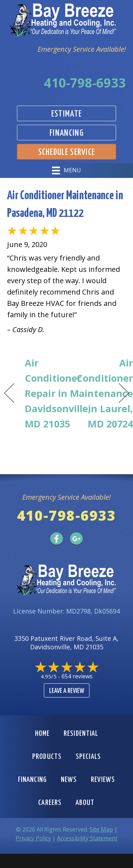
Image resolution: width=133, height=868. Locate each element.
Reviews (103, 780)
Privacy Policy (33, 838)
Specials (88, 757)
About (85, 803)
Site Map (101, 829)
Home (42, 734)
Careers (50, 803)
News (69, 780)
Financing (32, 780)
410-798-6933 (85, 83)
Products (47, 757)
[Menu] (66, 170)
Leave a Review (67, 691)
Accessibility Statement (87, 838)
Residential (81, 734)
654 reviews (77, 676)
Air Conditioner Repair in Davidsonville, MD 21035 (58, 393)
